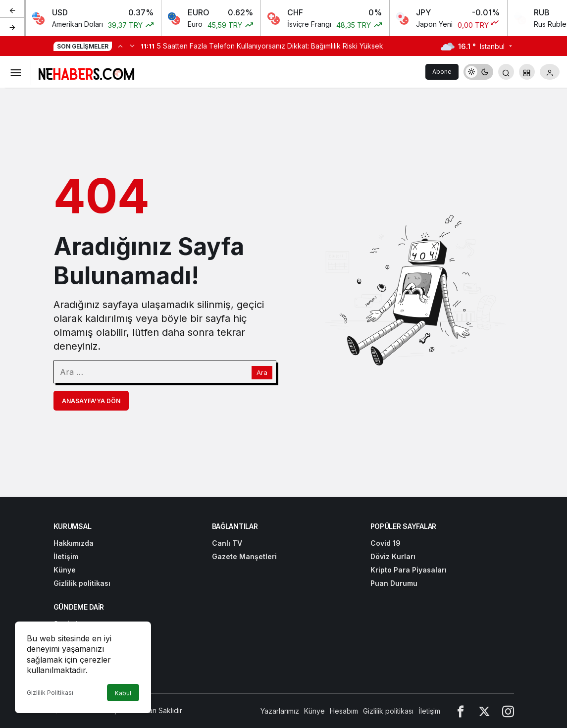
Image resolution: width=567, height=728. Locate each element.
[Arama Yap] (506, 72)
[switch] (478, 72)
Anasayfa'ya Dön (91, 401)
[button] (527, 72)
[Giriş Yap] (550, 72)
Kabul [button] (123, 693)
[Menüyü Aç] (15, 72)
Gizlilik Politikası (50, 693)
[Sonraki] (12, 27)
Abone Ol (442, 74)
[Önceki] (12, 9)
